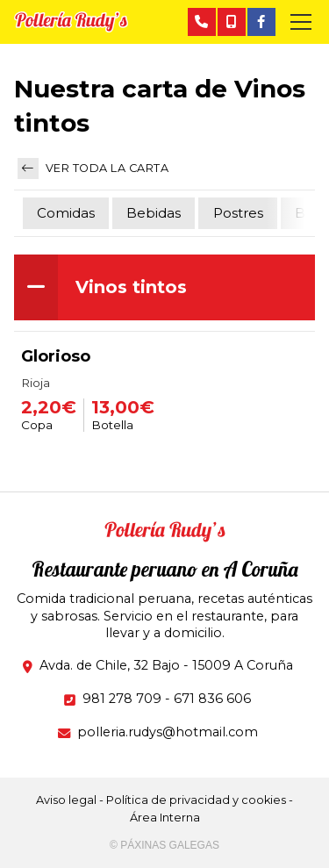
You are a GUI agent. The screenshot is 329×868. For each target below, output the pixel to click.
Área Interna (165, 818)
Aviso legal (66, 800)
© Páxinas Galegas (164, 845)
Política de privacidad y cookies (196, 800)
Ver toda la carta (93, 169)
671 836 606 (212, 699)
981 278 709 (122, 699)
